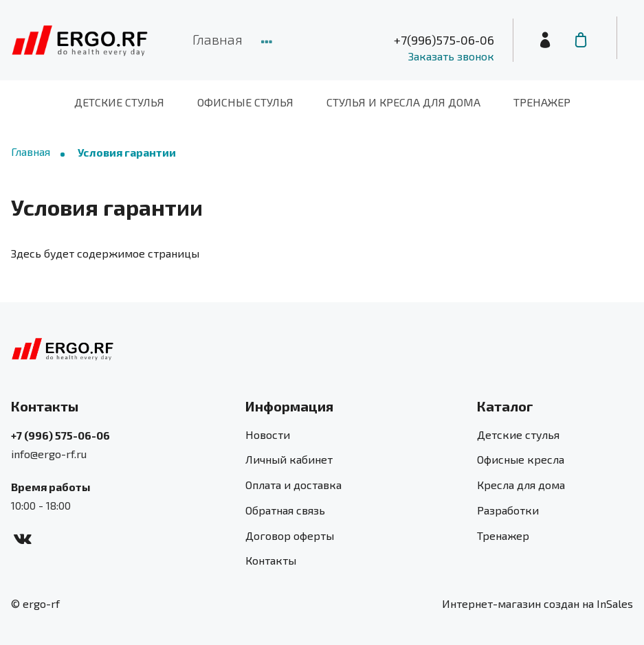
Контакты (271, 560)
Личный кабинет (289, 459)
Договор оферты (290, 535)
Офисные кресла (521, 459)
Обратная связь (285, 510)
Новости (268, 434)
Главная (218, 39)
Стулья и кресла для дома (403, 102)
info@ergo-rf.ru (49, 454)
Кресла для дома (521, 485)
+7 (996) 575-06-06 (60, 435)
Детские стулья (119, 102)
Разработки (508, 510)
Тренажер (542, 102)
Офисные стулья (245, 102)
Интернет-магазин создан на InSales (537, 603)
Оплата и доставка (293, 485)
